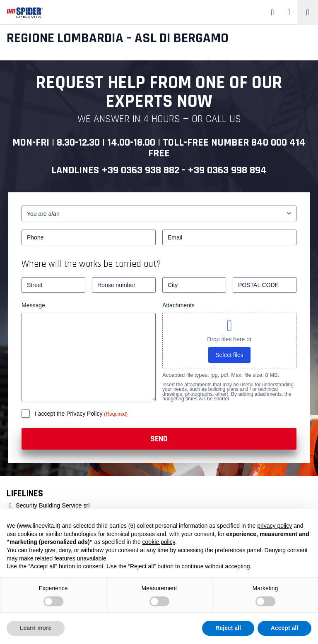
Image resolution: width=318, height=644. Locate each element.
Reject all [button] (228, 628)
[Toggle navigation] (308, 12)
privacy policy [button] (275, 526)
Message (33, 305)
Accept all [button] (284, 628)
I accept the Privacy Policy (69, 414)
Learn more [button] (36, 628)
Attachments (178, 305)
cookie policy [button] (159, 542)
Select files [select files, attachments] (229, 355)
